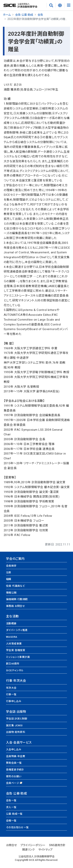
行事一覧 (11, 694)
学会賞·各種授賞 (16, 650)
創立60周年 (13, 664)
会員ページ (13, 783)
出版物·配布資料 (16, 732)
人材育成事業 (14, 644)
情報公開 (11, 593)
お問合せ (11, 845)
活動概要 (11, 623)
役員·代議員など (15, 586)
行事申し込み (14, 701)
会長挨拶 (11, 566)
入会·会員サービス (19, 742)
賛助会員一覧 (14, 763)
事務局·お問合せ (15, 606)
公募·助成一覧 (14, 814)
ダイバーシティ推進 (17, 630)
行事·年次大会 (16, 681)
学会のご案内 (15, 559)
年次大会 (11, 688)
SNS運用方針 (57, 845)
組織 (9, 579)
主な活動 (12, 616)
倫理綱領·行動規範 (17, 599)
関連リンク (28, 850)
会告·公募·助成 (24, 15)
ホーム (7, 15)
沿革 (9, 572)
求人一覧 (11, 807)
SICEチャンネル (15, 670)
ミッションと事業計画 (18, 657)
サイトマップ (45, 850)
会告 (40, 15)
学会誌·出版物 (16, 712)
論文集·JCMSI (14, 725)
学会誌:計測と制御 (17, 719)
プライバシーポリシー (33, 845)
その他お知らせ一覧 (17, 827)
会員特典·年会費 (16, 756)
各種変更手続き (15, 770)
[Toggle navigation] (69, 5)
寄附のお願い (14, 776)
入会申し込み (14, 749)
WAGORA (12, 637)
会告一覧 (11, 800)
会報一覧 (11, 821)
